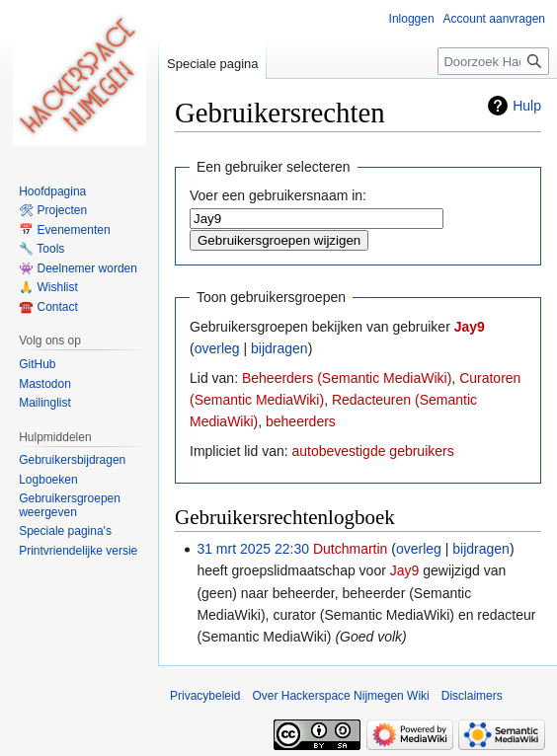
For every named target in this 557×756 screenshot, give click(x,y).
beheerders (301, 421)
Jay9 (470, 327)
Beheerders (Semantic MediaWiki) (347, 378)
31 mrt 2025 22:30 (253, 549)
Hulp (527, 106)
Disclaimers (472, 696)
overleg (217, 348)
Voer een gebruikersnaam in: (278, 195)
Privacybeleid (205, 696)
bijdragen (279, 348)
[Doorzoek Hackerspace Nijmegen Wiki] (493, 61)
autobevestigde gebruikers (372, 451)
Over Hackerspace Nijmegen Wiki (340, 696)
